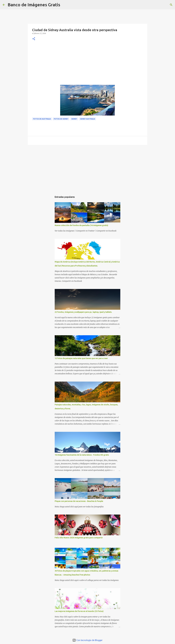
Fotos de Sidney (61, 119)
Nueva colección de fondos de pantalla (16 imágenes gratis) (81, 225)
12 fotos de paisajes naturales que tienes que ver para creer (81, 358)
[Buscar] (64, 5)
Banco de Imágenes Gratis (34, 5)
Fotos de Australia (42, 119)
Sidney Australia (87, 119)
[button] (34, 39)
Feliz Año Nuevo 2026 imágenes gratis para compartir (79, 538)
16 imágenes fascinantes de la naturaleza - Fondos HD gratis (82, 455)
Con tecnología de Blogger (87, 640)
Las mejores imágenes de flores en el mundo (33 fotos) (79, 611)
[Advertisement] (87, 64)
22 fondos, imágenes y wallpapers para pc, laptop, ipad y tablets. (83, 312)
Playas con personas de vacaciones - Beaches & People (79, 501)
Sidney (74, 119)
